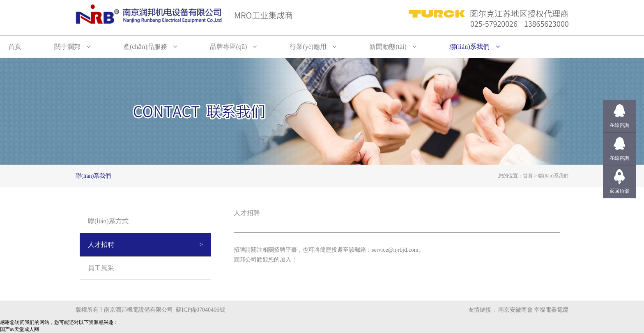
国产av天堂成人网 (20, 329)
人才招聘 (101, 245)
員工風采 (101, 268)
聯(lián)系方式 (108, 221)
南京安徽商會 (515, 310)
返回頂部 (619, 191)
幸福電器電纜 (551, 310)
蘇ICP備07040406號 (200, 310)
